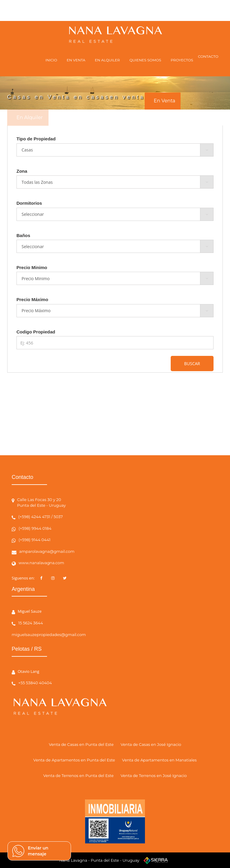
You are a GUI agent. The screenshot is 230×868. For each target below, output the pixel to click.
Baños (23, 235)
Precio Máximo (32, 299)
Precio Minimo (32, 267)
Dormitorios (29, 203)
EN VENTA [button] (76, 60)
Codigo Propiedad (36, 332)
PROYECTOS (182, 60)
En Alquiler (30, 117)
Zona (22, 171)
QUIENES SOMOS (145, 60)
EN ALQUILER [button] (107, 60)
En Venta (164, 101)
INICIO (51, 60)
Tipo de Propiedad (36, 139)
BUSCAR (192, 364)
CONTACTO (208, 56)
